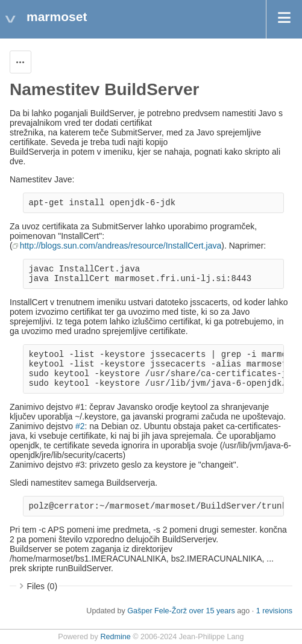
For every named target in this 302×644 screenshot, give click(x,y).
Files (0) (42, 586)
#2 (80, 426)
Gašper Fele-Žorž (157, 611)
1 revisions (274, 611)
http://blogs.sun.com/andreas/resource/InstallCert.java (121, 246)
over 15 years (212, 611)
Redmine (115, 637)
